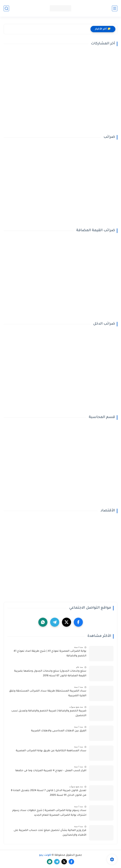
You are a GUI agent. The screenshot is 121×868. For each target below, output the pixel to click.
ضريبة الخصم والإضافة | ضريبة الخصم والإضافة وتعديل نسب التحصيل (49, 713)
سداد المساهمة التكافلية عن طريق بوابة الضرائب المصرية (51, 751)
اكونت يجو (45, 855)
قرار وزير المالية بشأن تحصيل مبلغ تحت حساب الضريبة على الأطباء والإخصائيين (50, 833)
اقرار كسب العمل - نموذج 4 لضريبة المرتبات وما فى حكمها (51, 771)
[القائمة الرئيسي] (115, 8)
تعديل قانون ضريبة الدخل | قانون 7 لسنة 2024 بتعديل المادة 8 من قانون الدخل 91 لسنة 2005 (49, 793)
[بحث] (6, 8)
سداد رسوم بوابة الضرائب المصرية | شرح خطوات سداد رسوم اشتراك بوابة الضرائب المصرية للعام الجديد (49, 813)
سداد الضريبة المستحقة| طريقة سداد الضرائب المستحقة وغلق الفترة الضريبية (48, 693)
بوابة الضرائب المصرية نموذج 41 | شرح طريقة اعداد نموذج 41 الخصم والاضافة (50, 654)
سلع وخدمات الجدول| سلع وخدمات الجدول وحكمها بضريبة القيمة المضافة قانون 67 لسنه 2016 (50, 674)
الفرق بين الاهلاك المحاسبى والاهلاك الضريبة (59, 731)
